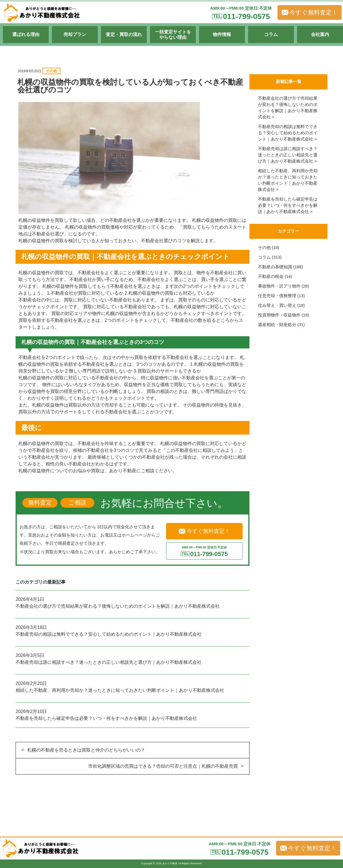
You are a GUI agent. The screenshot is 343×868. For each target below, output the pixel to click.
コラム (264, 257)
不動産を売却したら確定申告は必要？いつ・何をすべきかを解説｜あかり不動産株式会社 (106, 718)
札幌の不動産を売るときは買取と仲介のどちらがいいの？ (86, 750)
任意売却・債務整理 (277, 296)
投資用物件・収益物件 (279, 315)
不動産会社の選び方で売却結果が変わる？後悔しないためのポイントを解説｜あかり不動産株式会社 (118, 606)
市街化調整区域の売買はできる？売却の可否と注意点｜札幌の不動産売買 (163, 766)
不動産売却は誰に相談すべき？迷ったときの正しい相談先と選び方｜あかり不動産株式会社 (109, 662)
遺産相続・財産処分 (277, 325)
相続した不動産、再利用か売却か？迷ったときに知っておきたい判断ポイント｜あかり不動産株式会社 (120, 690)
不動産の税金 (271, 276)
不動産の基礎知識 (275, 267)
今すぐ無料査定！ (310, 12)
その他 (51, 71)
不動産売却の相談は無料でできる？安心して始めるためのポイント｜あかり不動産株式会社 (109, 634)
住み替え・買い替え (277, 305)
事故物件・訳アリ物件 (279, 286)
